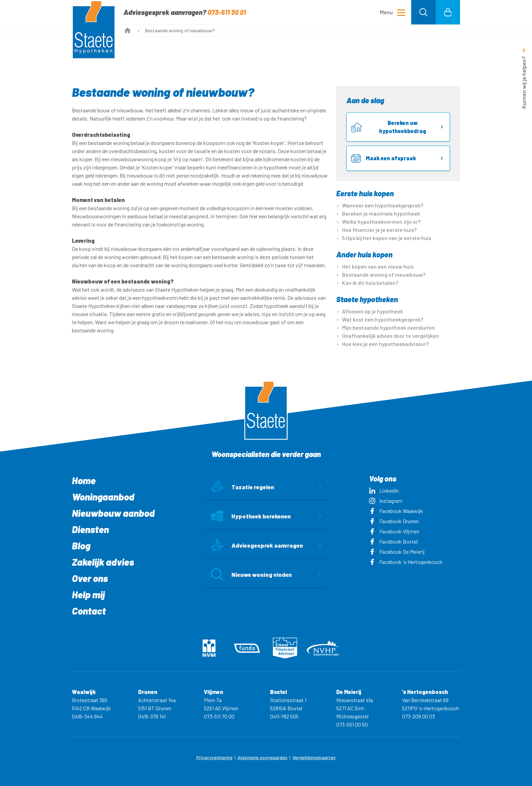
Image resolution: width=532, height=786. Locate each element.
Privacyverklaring (214, 757)
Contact (89, 611)
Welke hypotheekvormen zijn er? (381, 222)
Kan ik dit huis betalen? (370, 283)
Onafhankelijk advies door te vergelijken (391, 336)
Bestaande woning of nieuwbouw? (384, 275)
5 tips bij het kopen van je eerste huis (387, 238)
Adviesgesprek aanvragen (257, 545)
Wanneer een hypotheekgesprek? (383, 205)
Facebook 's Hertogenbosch (406, 562)
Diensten (90, 529)
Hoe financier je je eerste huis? (379, 230)
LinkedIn (384, 490)
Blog (81, 546)
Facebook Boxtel (393, 541)
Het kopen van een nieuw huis (378, 266)
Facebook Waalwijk (396, 511)
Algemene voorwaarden (262, 757)
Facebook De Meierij (397, 552)
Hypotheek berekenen (251, 516)
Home (84, 480)
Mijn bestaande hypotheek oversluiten (388, 327)
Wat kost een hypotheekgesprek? (383, 319)
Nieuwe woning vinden (251, 574)
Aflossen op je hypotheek (373, 311)
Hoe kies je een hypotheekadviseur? (385, 344)
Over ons (90, 578)
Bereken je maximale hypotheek (381, 213)
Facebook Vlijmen (394, 531)
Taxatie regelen (243, 487)
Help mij (88, 595)
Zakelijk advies (103, 562)
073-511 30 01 (227, 12)
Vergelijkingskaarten (314, 757)
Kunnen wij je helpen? (524, 83)
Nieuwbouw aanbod (113, 513)
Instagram (386, 501)
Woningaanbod (103, 497)
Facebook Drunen (394, 521)
